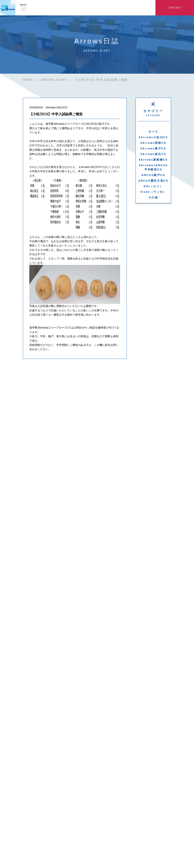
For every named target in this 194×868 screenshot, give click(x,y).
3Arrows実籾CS (153, 144)
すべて (153, 132)
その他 (153, 198)
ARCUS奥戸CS (153, 176)
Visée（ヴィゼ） (153, 193)
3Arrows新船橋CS (153, 160)
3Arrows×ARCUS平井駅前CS (153, 168)
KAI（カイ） (153, 187)
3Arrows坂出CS (153, 155)
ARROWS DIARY (54, 81)
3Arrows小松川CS (153, 138)
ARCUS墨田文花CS (153, 181)
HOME (28, 81)
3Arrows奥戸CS (153, 149)
